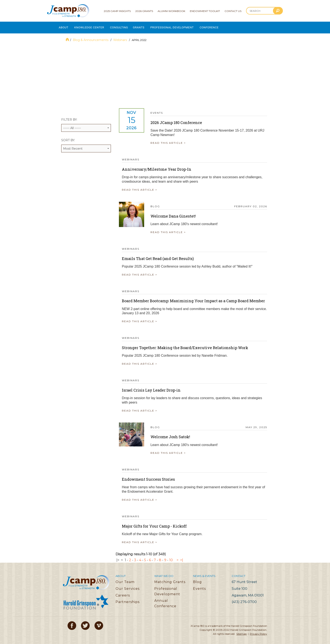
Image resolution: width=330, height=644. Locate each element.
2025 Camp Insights (117, 11)
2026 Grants (144, 11)
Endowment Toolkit (205, 11)
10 (171, 558)
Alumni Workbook (171, 11)
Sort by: (86, 143)
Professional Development (183, 26)
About (64, 26)
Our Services (128, 586)
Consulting (125, 26)
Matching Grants (170, 580)
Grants (146, 26)
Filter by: (86, 122)
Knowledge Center (92, 26)
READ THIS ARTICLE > (171, 141)
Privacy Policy (258, 631)
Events (199, 586)
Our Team (125, 580)
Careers (123, 593)
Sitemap (242, 631)
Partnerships (128, 600)
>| (182, 558)
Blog (197, 580)
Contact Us (233, 11)
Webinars (120, 38)
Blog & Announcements (91, 38)
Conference (223, 26)
